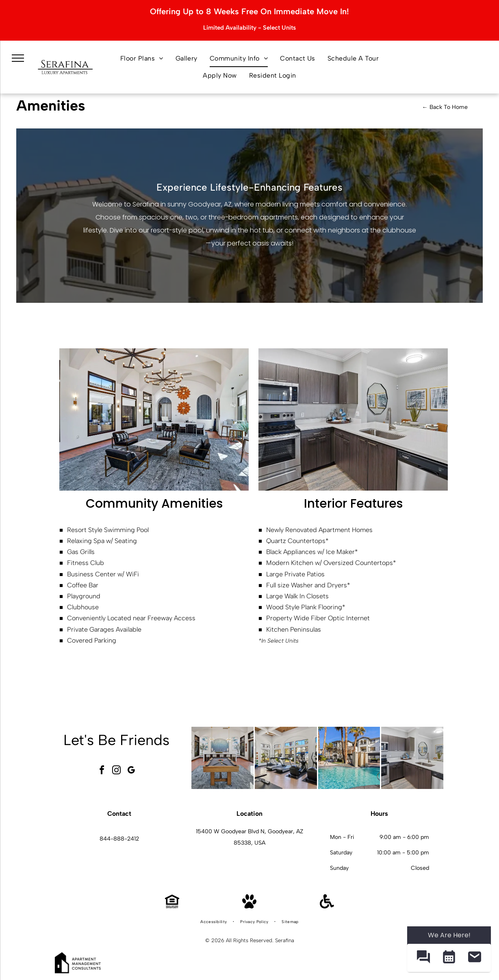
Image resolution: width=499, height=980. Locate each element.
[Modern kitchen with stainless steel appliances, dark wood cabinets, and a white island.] (412, 758)
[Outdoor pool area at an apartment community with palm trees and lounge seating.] (349, 758)
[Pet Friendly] (249, 906)
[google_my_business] (131, 771)
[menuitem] (142, 59)
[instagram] (117, 771)
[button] (423, 958)
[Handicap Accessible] (327, 906)
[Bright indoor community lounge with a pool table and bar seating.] (222, 758)
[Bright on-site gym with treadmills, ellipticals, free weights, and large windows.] (286, 758)
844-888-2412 (119, 839)
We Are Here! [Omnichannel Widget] (449, 935)
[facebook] (102, 771)
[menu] (18, 58)
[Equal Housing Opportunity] (172, 906)
